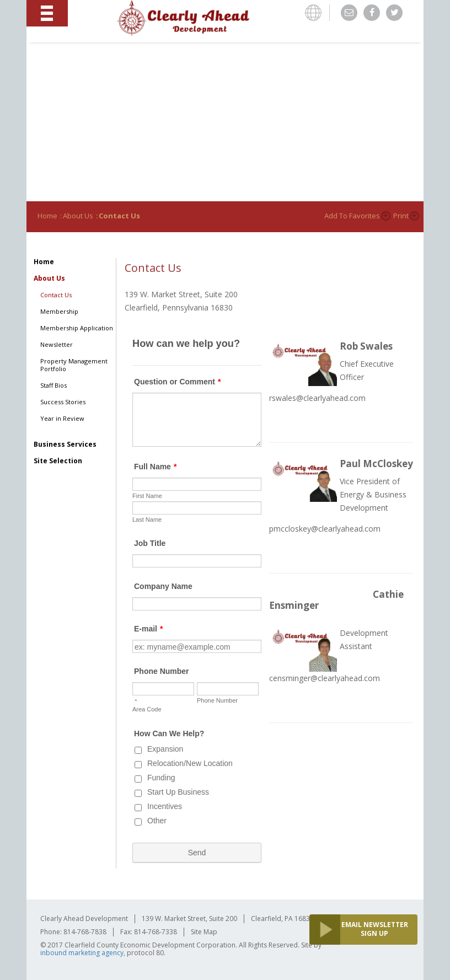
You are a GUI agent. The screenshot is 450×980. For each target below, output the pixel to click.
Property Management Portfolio (74, 365)
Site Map (204, 932)
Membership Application (77, 328)
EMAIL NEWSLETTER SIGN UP (375, 929)
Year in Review (62, 419)
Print (401, 216)
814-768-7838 (85, 932)
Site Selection (58, 461)
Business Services (65, 445)
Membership (59, 312)
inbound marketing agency (82, 953)
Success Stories (63, 402)
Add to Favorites (352, 216)
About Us (78, 216)
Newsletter (57, 345)
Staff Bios (53, 385)
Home (47, 216)
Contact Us (56, 295)
